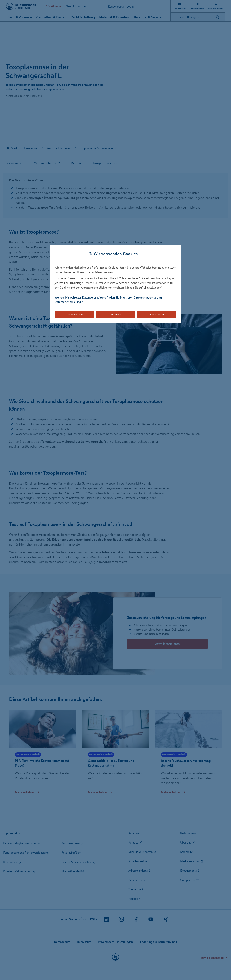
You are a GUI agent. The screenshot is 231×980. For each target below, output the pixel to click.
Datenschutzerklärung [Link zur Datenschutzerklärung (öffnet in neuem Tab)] (68, 302)
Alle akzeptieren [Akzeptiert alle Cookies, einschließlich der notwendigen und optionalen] (74, 315)
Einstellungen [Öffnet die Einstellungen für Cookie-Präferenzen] (157, 315)
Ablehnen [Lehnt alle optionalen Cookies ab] (116, 315)
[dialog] (115, 284)
